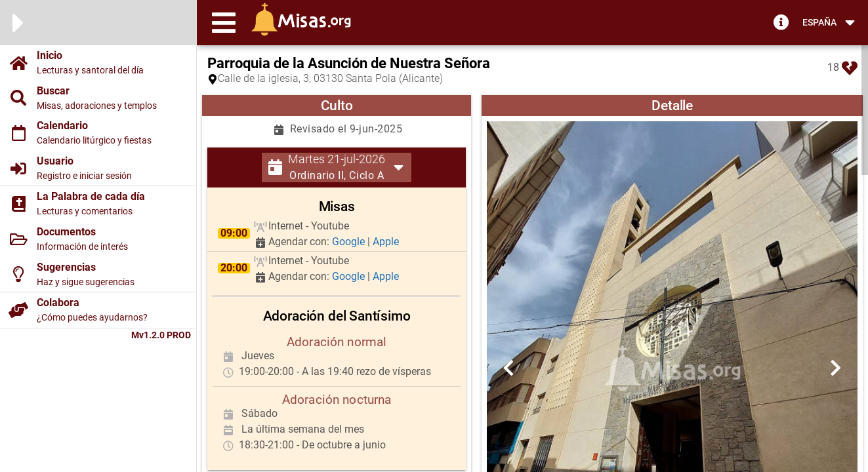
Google (350, 242)
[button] (224, 22)
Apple (386, 242)
